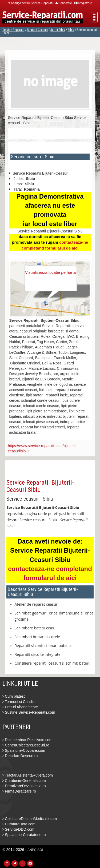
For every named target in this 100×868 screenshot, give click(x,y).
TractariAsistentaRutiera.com (28, 775)
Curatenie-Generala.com (24, 781)
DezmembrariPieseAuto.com (27, 740)
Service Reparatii (13, 30)
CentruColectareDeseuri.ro (26, 745)
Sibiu (71, 30)
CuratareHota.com (19, 824)
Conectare (64, 3)
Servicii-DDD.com (18, 829)
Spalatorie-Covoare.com (24, 750)
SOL (41, 850)
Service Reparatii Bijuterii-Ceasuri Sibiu (40, 486)
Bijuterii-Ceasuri (37, 30)
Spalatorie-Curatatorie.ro (24, 835)
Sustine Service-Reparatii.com (29, 712)
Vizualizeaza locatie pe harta (51, 272)
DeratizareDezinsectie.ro (24, 786)
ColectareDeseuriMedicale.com (29, 819)
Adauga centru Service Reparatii (31, 3)
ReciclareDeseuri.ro (20, 756)
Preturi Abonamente (20, 707)
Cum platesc (14, 696)
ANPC (32, 850)
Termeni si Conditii (19, 702)
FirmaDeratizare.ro (19, 791)
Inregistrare (83, 3)
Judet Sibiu (58, 30)
